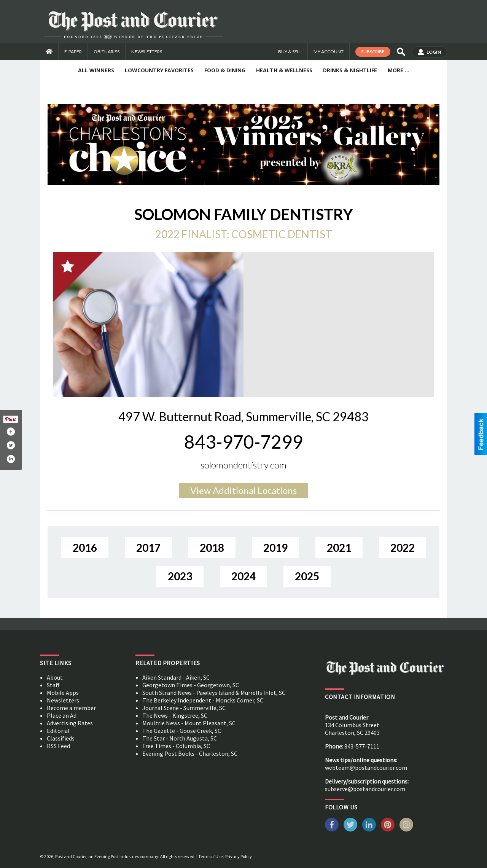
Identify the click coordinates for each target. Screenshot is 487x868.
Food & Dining (225, 70)
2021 (339, 548)
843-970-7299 (243, 442)
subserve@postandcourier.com (365, 789)
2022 (403, 548)
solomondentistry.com (243, 465)
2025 (307, 576)
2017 (148, 548)
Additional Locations (243, 490)
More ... (399, 70)
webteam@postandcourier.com (366, 768)
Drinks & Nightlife (350, 70)
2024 (243, 576)
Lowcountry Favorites (159, 70)
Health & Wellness (284, 70)
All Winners (96, 70)
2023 (180, 576)
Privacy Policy (239, 856)
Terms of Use (210, 856)
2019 (275, 548)
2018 (212, 548)
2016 (85, 548)
